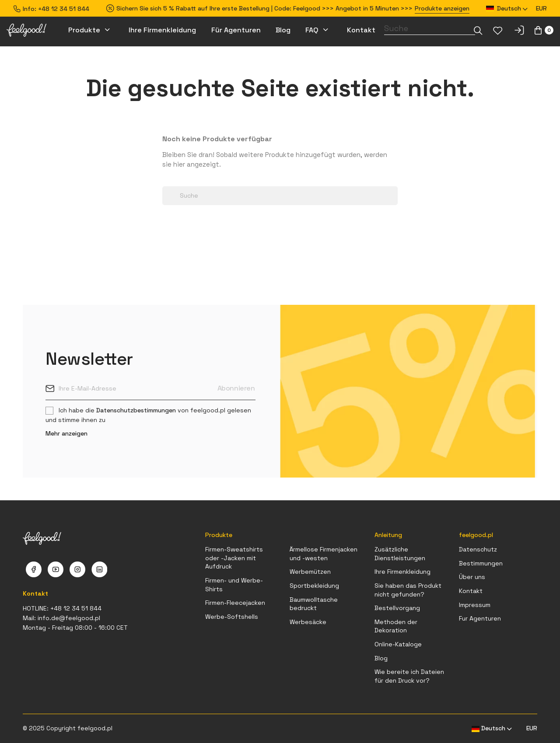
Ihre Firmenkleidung (402, 572)
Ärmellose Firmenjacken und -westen (324, 554)
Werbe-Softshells (232, 617)
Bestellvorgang (397, 608)
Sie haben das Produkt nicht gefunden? (408, 590)
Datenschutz (478, 549)
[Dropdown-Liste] (478, 30)
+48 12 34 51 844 (64, 9)
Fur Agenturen (480, 618)
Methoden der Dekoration (396, 626)
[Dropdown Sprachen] (507, 9)
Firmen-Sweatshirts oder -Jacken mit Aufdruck (234, 558)
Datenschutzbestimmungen (136, 410)
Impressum (475, 605)
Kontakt (471, 591)
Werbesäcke (308, 622)
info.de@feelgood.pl (69, 618)
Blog (381, 658)
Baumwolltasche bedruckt (314, 604)
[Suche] (430, 28)
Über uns (472, 577)
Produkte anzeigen (442, 8)
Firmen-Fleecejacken (235, 603)
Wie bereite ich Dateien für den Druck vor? (409, 676)
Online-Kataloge (398, 644)
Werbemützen (310, 572)
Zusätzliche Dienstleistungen (400, 554)
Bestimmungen (481, 563)
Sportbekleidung (314, 586)
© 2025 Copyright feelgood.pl (68, 728)
